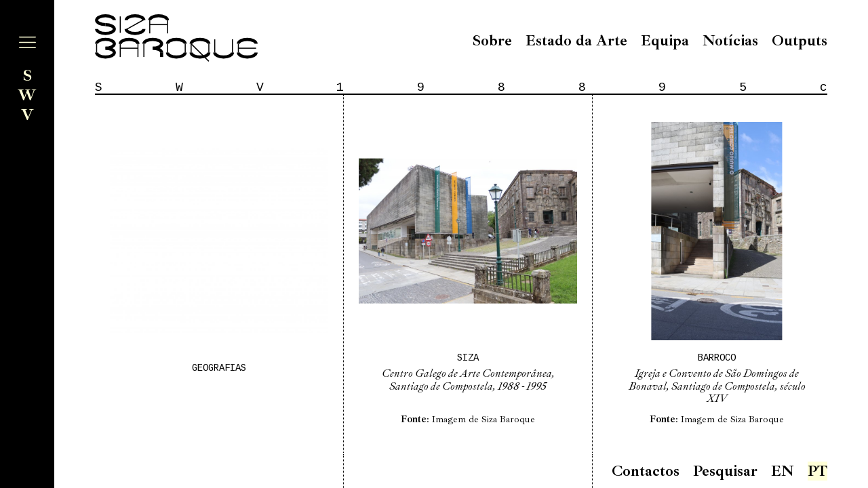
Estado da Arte (576, 41)
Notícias (730, 41)
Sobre (492, 41)
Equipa (665, 41)
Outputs (800, 41)
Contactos (646, 471)
